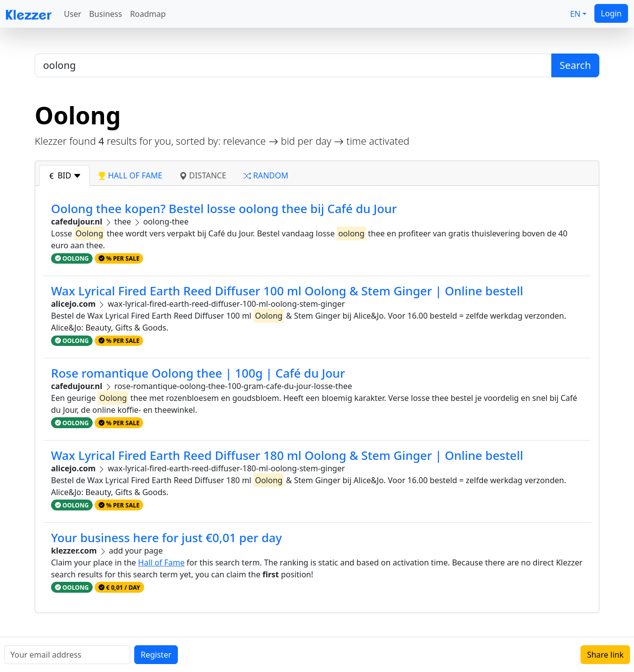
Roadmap (148, 14)
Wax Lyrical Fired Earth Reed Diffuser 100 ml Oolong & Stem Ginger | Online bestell (287, 291)
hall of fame (130, 175)
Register (156, 655)
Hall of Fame (161, 562)
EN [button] (575, 14)
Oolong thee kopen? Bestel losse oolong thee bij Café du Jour (224, 208)
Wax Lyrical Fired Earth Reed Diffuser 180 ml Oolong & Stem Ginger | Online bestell (287, 455)
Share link (605, 655)
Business (106, 14)
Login (611, 13)
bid (64, 175)
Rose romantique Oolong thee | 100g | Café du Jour (198, 373)
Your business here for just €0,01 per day (166, 537)
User (73, 14)
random (266, 175)
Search (575, 65)
